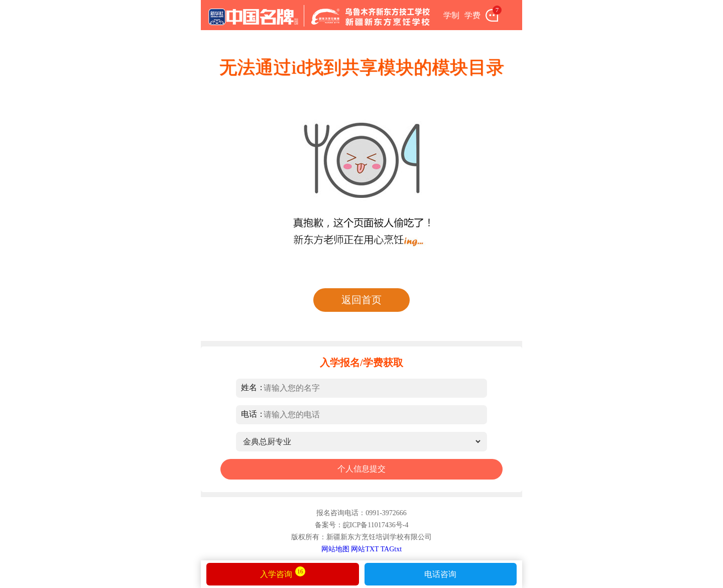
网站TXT (365, 549)
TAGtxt (391, 549)
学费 (472, 15)
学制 (451, 15)
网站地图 (335, 549)
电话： (253, 414)
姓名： (253, 387)
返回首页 (361, 300)
